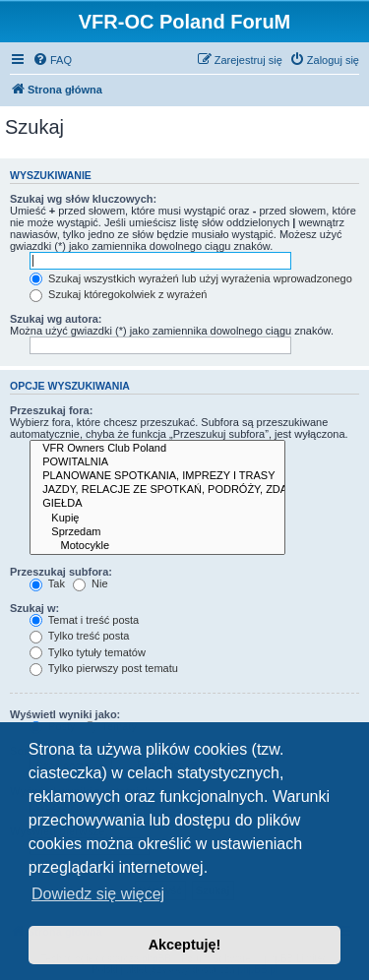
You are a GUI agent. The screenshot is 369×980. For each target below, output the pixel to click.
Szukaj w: (34, 608)
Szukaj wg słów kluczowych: (83, 199)
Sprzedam (157, 532)
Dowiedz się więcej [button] (98, 894)
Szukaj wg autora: (56, 319)
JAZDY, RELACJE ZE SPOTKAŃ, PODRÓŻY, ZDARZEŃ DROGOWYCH (157, 490)
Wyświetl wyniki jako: (65, 714)
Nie (91, 583)
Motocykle (157, 546)
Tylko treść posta (79, 636)
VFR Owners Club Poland (157, 449)
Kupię (157, 519)
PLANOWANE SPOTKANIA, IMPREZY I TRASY (157, 476)
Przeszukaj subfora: (61, 572)
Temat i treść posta (84, 620)
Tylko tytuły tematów (88, 652)
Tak (47, 583)
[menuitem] (52, 60)
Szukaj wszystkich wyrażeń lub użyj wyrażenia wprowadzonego (191, 278)
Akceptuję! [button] (185, 945)
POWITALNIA (157, 462)
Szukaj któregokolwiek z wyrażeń (118, 294)
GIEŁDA (157, 504)
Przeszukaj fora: (51, 410)
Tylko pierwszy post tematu (104, 668)
